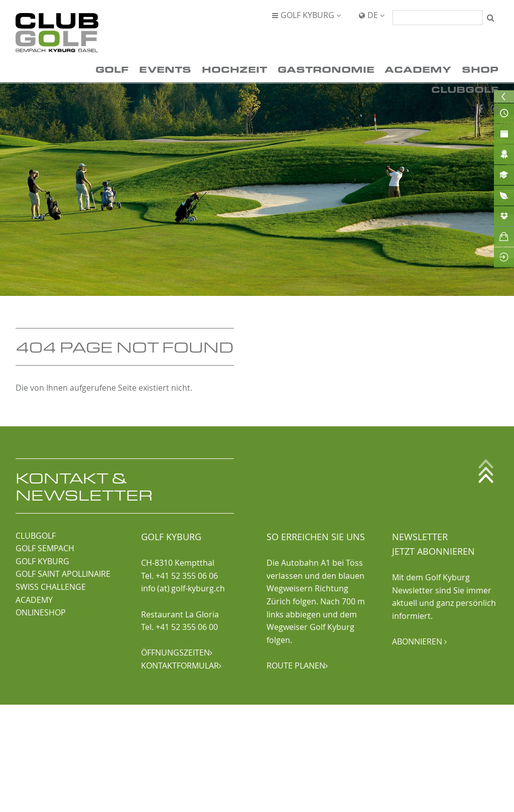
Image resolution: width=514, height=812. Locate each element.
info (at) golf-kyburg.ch (183, 588)
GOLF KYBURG (42, 561)
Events (165, 69)
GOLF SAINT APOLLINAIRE (63, 574)
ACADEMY (34, 600)
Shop (480, 69)
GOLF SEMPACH (45, 548)
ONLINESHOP (41, 612)
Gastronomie (326, 69)
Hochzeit (234, 69)
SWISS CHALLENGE (51, 587)
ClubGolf (465, 89)
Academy (418, 69)
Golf (112, 69)
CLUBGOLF (36, 536)
